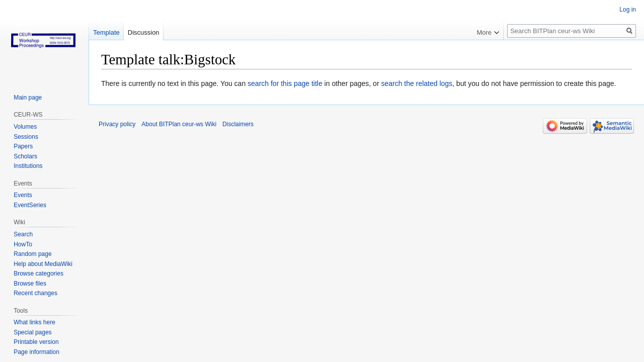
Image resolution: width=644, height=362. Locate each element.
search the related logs (417, 83)
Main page (28, 98)
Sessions (26, 137)
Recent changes (35, 293)
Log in (628, 10)
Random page (32, 254)
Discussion (144, 32)
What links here (34, 322)
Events (23, 195)
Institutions (28, 166)
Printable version (36, 342)
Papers (23, 146)
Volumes (25, 127)
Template (106, 32)
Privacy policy (117, 124)
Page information (36, 352)
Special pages (32, 332)
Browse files (30, 284)
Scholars (25, 156)
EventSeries (30, 205)
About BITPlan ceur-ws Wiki (179, 124)
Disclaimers (238, 124)
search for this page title (285, 83)
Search (23, 234)
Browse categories (38, 274)
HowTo (23, 244)
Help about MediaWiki (43, 264)
